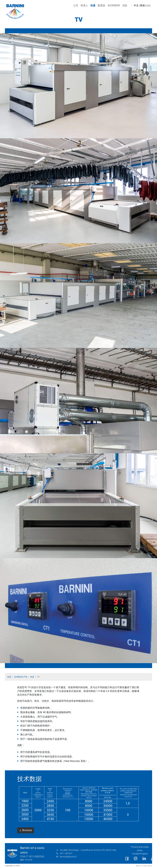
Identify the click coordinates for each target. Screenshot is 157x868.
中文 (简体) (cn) (141, 5)
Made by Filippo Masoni (144, 866)
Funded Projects (140, 854)
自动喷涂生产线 (21, 677)
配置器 (101, 5)
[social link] (127, 859)
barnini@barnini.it (68, 857)
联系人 (84, 5)
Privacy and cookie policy (140, 849)
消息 (124, 5)
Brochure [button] (26, 830)
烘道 (32, 677)
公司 (75, 5)
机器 (92, 5)
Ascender (113, 5)
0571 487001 (66, 853)
